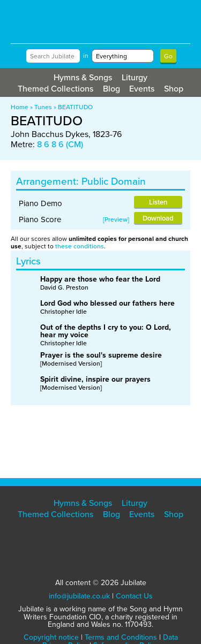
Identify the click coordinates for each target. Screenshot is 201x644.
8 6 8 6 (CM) (60, 144)
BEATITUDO (75, 107)
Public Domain (114, 181)
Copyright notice (51, 637)
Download (158, 218)
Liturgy (135, 77)
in (86, 56)
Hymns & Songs (83, 77)
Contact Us (134, 596)
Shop (174, 89)
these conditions (80, 246)
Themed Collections (55, 89)
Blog (111, 89)
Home (20, 107)
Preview (116, 219)
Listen (158, 202)
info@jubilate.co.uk (79, 596)
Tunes (43, 107)
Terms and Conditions (121, 637)
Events (142, 89)
